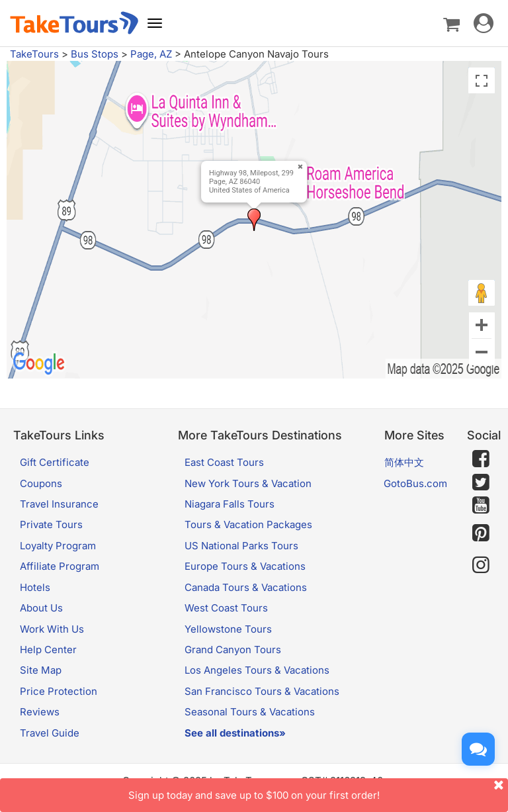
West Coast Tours (226, 608)
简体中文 (404, 462)
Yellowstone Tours (228, 629)
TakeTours (34, 54)
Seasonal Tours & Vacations (250, 712)
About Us (41, 608)
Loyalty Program (58, 546)
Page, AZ (151, 54)
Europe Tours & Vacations (245, 566)
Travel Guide (50, 733)
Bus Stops (95, 54)
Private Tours (51, 524)
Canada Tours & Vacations (246, 587)
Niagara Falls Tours (230, 504)
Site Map (41, 670)
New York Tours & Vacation (248, 483)
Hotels (35, 587)
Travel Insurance (59, 504)
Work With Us (52, 629)
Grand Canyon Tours (233, 650)
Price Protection (59, 691)
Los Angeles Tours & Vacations (257, 670)
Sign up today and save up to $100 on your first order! (318, 790)
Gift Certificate (55, 462)
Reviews (40, 712)
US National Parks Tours (241, 546)
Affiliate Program (60, 566)
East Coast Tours (224, 462)
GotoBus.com (415, 483)
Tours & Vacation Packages (248, 524)
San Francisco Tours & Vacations (262, 691)
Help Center (48, 650)
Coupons (41, 483)
